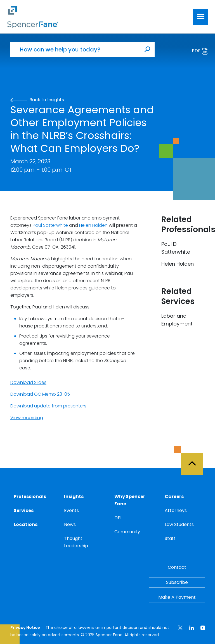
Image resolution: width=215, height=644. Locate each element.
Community (127, 532)
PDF (200, 51)
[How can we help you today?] (75, 49)
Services (24, 510)
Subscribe (177, 582)
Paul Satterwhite (50, 225)
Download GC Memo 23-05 (40, 394)
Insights (74, 496)
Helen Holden (93, 225)
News (70, 524)
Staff (170, 538)
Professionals (30, 496)
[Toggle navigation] (201, 17)
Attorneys (176, 510)
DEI (118, 518)
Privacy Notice (25, 628)
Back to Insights (37, 100)
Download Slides (28, 382)
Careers (174, 496)
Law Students (179, 524)
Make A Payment (177, 597)
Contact (177, 567)
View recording (27, 418)
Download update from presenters (48, 406)
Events (71, 510)
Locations (26, 524)
